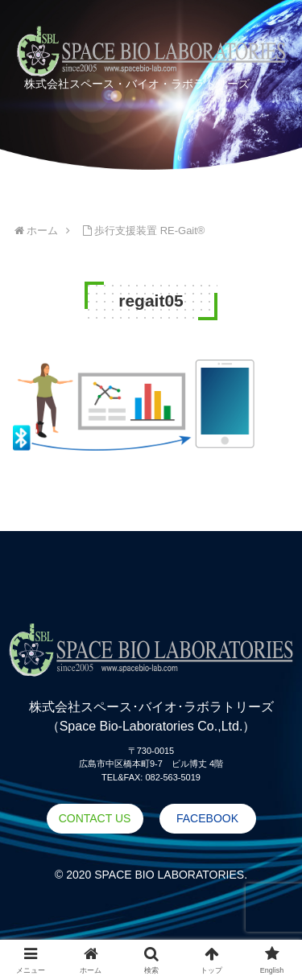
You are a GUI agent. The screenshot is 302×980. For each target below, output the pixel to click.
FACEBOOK (207, 818)
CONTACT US (95, 818)
